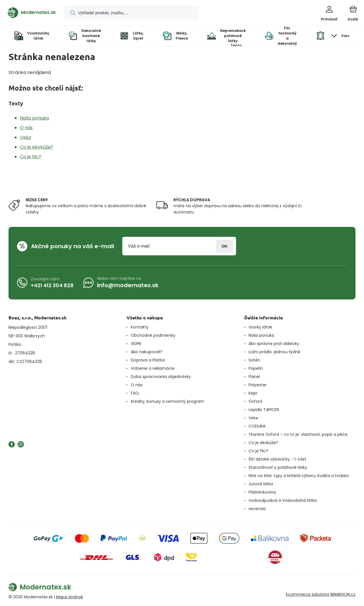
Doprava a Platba (148, 360)
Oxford (255, 401)
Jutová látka (261, 484)
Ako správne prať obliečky (274, 344)
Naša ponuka (34, 118)
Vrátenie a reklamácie (153, 368)
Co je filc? (31, 157)
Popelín (256, 368)
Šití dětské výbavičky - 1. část (277, 459)
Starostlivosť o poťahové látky (278, 467)
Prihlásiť (225, 246)
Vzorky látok (260, 327)
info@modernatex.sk (128, 285)
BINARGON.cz (343, 594)
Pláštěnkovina (262, 492)
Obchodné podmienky (153, 335)
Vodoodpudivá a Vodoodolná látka (283, 500)
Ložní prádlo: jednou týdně (274, 352)
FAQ (135, 393)
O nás (26, 128)
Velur (26, 137)
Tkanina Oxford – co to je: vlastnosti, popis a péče (298, 434)
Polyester (258, 385)
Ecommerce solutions (308, 594)
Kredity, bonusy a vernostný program (167, 401)
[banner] (32, 13)
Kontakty (140, 327)
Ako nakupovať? (147, 352)
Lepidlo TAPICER (264, 410)
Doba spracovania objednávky (161, 377)
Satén (254, 360)
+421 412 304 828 (52, 285)
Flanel (254, 377)
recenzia (257, 509)
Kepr (253, 393)
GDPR (136, 344)
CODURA (257, 426)
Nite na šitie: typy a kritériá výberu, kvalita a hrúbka (299, 476)
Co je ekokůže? (37, 147)
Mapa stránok (70, 597)
